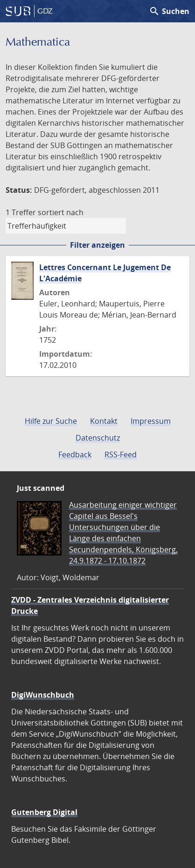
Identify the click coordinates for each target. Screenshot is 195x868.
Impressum (151, 421)
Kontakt (104, 421)
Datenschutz (98, 438)
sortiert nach (61, 212)
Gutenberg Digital (44, 812)
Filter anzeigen (97, 245)
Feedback (75, 454)
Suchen (169, 11)
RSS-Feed (121, 454)
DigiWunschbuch (43, 695)
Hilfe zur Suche (51, 421)
